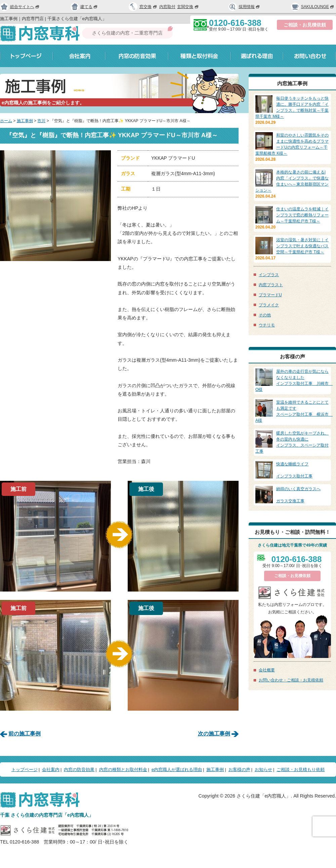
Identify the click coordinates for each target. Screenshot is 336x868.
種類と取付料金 (200, 56)
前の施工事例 (25, 734)
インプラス (269, 275)
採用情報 (244, 7)
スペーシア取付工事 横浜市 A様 (294, 411)
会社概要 (267, 670)
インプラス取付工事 (292, 470)
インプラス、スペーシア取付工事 (292, 442)
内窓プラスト (271, 285)
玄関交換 (188, 7)
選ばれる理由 (257, 56)
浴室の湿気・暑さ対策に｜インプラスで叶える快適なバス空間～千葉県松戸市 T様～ (302, 246)
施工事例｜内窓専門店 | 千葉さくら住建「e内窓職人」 (53, 19)
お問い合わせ (310, 56)
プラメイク (269, 305)
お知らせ (263, 770)
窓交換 (149, 7)
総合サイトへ (20, 7)
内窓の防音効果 (137, 56)
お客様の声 (239, 770)
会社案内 (79, 56)
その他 (265, 315)
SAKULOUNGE (313, 7)
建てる (84, 7)
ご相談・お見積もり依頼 (301, 770)
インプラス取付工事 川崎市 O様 (294, 380)
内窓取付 (167, 7)
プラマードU (270, 295)
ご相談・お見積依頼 (305, 25)
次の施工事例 (214, 734)
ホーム (6, 121)
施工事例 (25, 121)
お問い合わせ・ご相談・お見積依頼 (291, 680)
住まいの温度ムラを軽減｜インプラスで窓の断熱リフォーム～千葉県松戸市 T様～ (302, 215)
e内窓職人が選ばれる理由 (177, 770)
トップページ (26, 56)
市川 (41, 121)
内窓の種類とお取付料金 (123, 770)
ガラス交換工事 (292, 495)
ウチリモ (267, 325)
